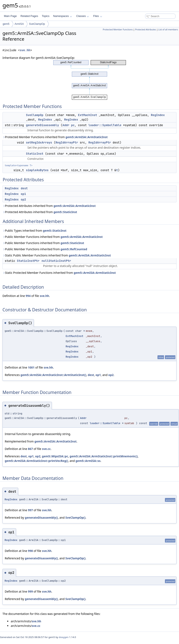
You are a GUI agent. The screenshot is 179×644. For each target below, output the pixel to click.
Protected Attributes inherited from (49, 206)
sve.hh (25, 50)
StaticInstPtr (28, 261)
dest (24, 188)
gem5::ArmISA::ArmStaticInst (87, 137)
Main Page (10, 16)
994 (28, 296)
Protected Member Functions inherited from (55, 137)
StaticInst (35, 154)
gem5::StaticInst (65, 212)
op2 (23, 199)
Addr (66, 125)
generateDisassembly (43, 125)
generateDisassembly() (41, 518)
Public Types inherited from (34, 231)
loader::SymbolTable (105, 125)
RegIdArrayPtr (67, 142)
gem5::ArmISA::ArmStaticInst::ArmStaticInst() (53, 375)
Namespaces (62, 16)
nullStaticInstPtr (56, 261)
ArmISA (19, 24)
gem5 (6, 24)
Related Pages (29, 16)
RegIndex (158, 115)
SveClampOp (37, 24)
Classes (83, 16)
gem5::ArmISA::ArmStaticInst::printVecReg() (36, 461)
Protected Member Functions (118, 30)
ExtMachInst (88, 115)
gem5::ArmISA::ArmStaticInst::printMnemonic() (104, 456)
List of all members (168, 30)
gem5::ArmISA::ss (88, 461)
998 (30, 551)
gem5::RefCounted (74, 249)
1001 (31, 367)
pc (73, 125)
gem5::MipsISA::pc (55, 456)
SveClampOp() (75, 518)
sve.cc (46, 449)
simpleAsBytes (37, 170)
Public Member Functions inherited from (53, 237)
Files (98, 16)
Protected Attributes (145, 30)
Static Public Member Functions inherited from (57, 255)
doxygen (64, 637)
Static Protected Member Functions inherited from (59, 273)
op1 (23, 194)
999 (30, 591)
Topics (46, 16)
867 (30, 449)
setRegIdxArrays (39, 142)
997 (30, 510)
